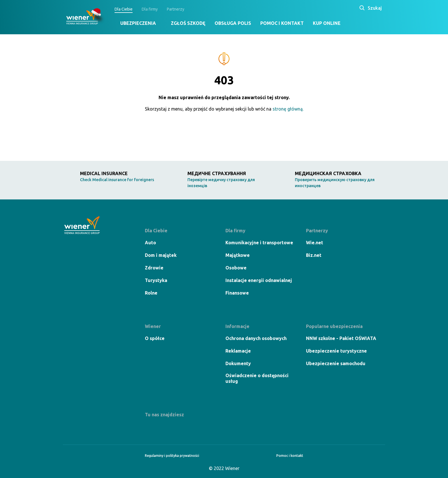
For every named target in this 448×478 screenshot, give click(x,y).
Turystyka (156, 280)
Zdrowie (154, 268)
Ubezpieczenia (138, 23)
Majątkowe (238, 255)
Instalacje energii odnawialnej (259, 280)
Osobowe (236, 268)
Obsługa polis (233, 23)
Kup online (327, 23)
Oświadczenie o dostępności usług (257, 378)
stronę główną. (288, 109)
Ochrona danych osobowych (256, 338)
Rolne (151, 293)
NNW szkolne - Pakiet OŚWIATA (341, 338)
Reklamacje (238, 351)
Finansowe (237, 293)
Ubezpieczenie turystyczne (336, 351)
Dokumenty (238, 363)
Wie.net (315, 243)
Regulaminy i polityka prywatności (172, 456)
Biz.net (314, 255)
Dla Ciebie (124, 9)
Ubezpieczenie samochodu (336, 363)
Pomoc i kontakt (282, 23)
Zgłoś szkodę (188, 23)
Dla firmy (150, 9)
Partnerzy (176, 9)
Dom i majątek (161, 255)
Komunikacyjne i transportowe (259, 243)
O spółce (155, 338)
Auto (150, 243)
